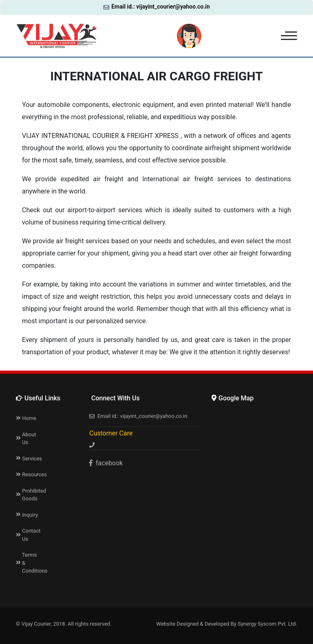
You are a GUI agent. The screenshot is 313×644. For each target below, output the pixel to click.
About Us (29, 439)
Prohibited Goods (31, 495)
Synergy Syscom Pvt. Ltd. (267, 624)
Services (31, 459)
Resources (31, 474)
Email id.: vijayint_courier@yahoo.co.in (157, 7)
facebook (106, 463)
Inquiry (30, 515)
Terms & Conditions (31, 563)
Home (29, 418)
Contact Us (31, 535)
